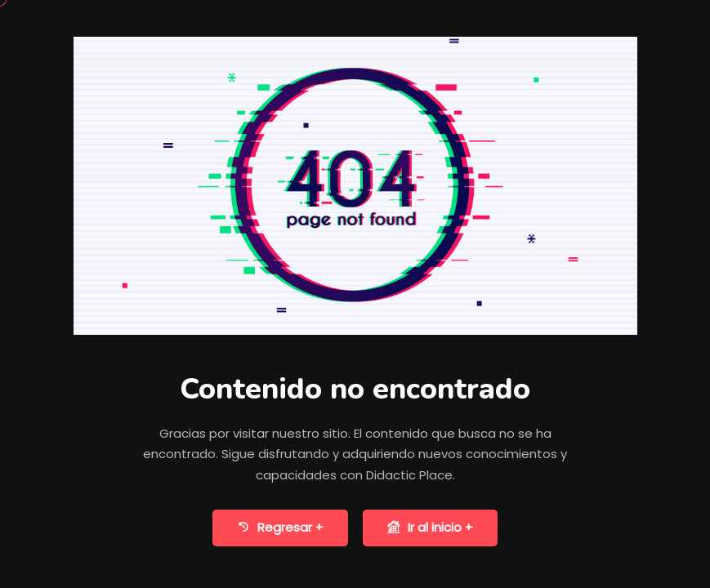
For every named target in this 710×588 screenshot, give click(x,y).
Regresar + (280, 528)
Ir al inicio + (430, 528)
